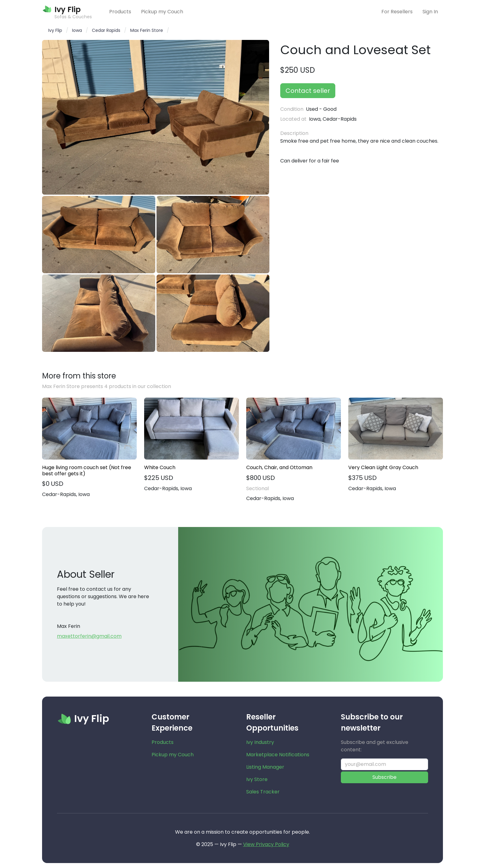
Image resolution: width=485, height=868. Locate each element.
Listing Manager (265, 767)
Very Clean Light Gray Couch (383, 467)
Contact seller (308, 91)
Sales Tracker (263, 792)
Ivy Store (257, 779)
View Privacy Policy (266, 844)
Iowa (77, 30)
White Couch (160, 467)
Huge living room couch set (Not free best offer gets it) (87, 470)
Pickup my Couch (162, 12)
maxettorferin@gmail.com (89, 636)
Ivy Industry (260, 742)
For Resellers (397, 12)
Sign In (430, 12)
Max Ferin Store (147, 30)
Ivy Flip (55, 30)
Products (120, 12)
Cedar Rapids (106, 30)
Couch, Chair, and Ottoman (279, 467)
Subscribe (384, 777)
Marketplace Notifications (278, 755)
